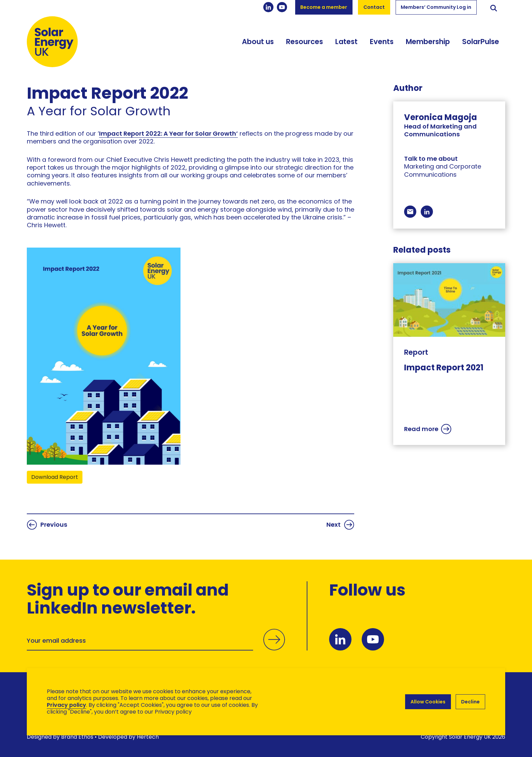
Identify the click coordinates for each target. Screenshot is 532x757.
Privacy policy (66, 705)
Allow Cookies (428, 702)
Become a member (324, 7)
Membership (428, 42)
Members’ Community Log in (436, 7)
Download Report (55, 477)
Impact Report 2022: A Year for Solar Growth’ (168, 133)
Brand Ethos (77, 737)
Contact (374, 7)
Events (382, 42)
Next (340, 525)
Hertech (148, 737)
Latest (346, 42)
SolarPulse (481, 42)
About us (258, 42)
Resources (305, 42)
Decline (470, 702)
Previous (47, 525)
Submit (274, 640)
